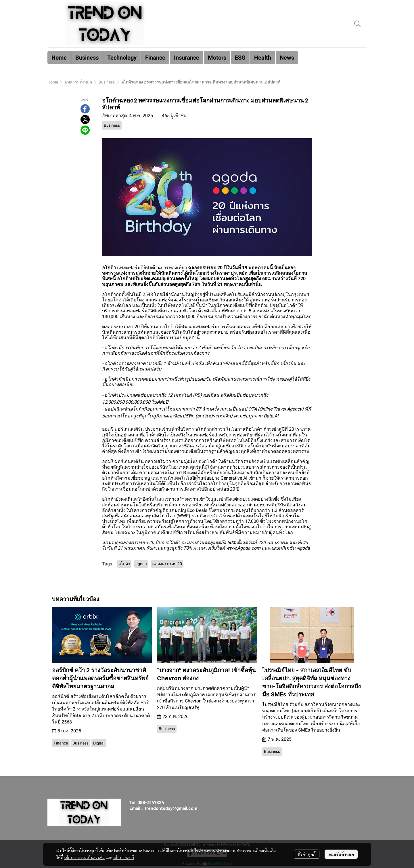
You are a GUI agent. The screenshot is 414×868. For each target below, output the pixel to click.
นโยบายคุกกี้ (124, 857)
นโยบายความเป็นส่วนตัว (84, 857)
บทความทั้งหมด (78, 82)
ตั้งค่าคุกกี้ (307, 854)
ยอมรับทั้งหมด (341, 854)
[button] (357, 24)
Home (53, 82)
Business (107, 82)
